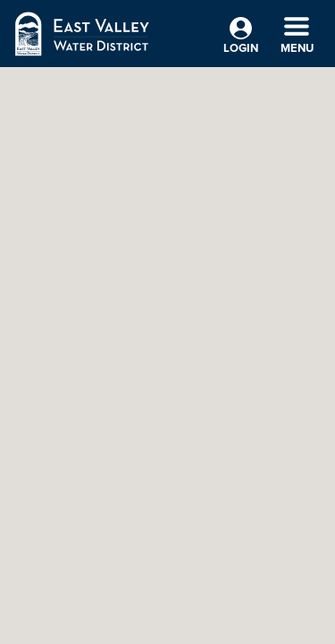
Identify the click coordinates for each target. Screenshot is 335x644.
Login (241, 37)
